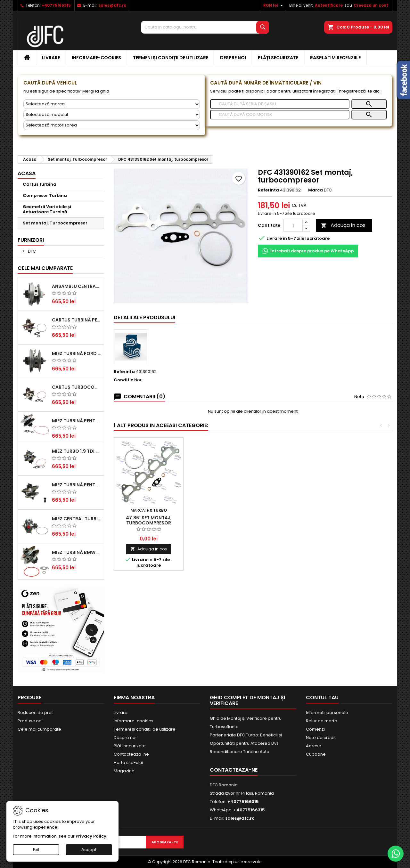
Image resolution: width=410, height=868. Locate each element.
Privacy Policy (91, 836)
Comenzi (315, 729)
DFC (31, 251)
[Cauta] (205, 27)
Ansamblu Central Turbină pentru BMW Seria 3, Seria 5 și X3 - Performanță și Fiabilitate (77, 286)
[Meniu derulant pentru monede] (274, 5)
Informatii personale (327, 713)
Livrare (51, 58)
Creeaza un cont (371, 5)
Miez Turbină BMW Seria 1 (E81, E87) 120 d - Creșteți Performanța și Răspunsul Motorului (77, 552)
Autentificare (329, 5)
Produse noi (30, 721)
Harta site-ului (128, 763)
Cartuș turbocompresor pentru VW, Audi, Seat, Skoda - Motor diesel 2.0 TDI (77, 387)
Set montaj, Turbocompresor (55, 223)
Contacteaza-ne (131, 754)
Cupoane (316, 754)
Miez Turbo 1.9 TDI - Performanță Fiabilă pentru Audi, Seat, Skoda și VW (77, 451)
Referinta (268, 190)
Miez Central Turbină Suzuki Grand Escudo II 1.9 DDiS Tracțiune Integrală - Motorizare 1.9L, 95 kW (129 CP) (77, 519)
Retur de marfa (322, 721)
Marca (316, 190)
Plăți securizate (278, 58)
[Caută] (280, 104)
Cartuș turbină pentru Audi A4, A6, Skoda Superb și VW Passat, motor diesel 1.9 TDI (77, 320)
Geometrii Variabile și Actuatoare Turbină (47, 209)
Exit (36, 850)
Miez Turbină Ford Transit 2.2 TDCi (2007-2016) (77, 353)
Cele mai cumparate (45, 268)
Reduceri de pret (35, 713)
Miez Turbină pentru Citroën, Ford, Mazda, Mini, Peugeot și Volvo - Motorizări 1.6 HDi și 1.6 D (77, 421)
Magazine (124, 771)
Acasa (27, 173)
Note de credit (321, 738)
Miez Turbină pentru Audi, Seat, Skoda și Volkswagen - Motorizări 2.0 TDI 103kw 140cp (77, 485)
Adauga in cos (343, 225)
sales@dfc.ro (112, 5)
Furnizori (31, 240)
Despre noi (233, 58)
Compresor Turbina (45, 195)
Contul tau (322, 698)
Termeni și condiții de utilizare (171, 58)
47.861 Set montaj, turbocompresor (149, 520)
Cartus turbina (40, 184)
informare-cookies (96, 58)
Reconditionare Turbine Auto (240, 752)
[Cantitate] (293, 225)
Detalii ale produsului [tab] (144, 317)
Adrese (314, 746)
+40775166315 (56, 5)
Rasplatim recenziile (335, 58)
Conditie (123, 380)
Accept (89, 850)
